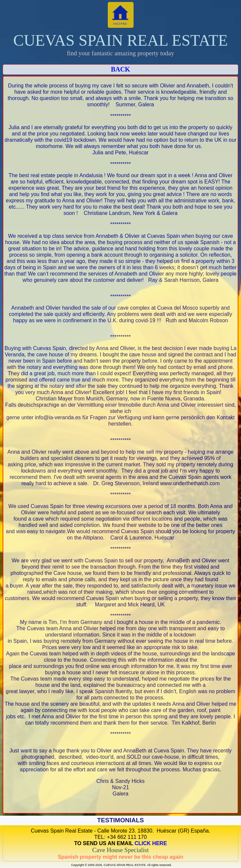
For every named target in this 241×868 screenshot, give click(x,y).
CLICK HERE (151, 843)
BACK (121, 69)
